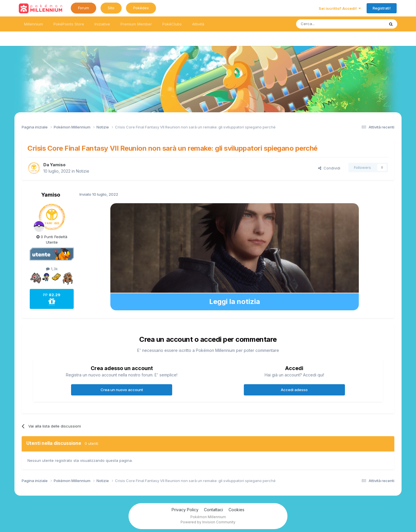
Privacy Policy (185, 510)
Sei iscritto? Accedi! (340, 8)
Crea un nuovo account (122, 390)
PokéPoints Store (69, 24)
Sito (111, 8)
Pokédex (141, 8)
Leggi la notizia (235, 302)
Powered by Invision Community (208, 522)
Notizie (83, 171)
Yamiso (58, 165)
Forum (83, 8)
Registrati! (382, 8)
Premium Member (136, 24)
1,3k (52, 269)
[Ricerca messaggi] (327, 24)
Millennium (34, 24)
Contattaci (213, 510)
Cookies (236, 510)
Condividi (329, 168)
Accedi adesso (294, 390)
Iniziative (102, 24)
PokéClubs (172, 24)
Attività (198, 24)
